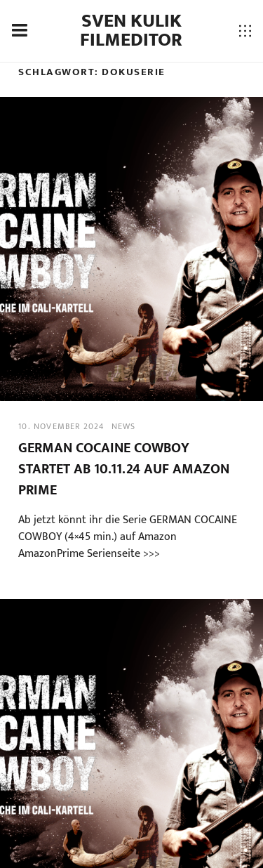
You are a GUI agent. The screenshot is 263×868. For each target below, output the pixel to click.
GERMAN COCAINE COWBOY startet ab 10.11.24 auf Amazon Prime (124, 469)
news (124, 426)
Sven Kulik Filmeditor (131, 31)
